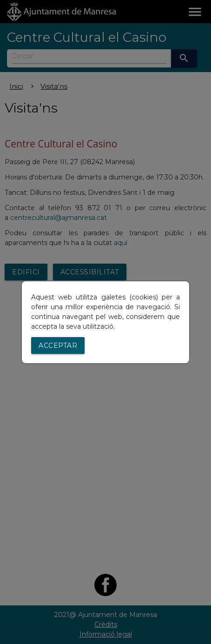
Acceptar (58, 345)
